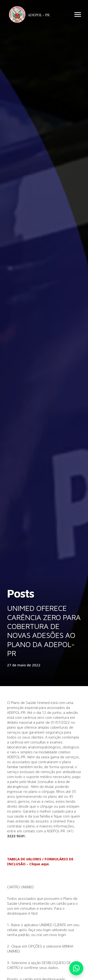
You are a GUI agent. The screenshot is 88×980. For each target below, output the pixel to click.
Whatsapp (76, 968)
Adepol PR (31, 15)
